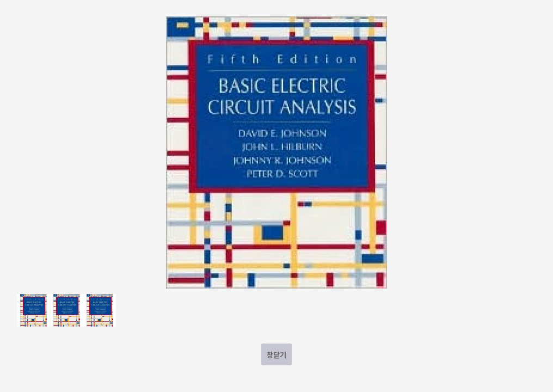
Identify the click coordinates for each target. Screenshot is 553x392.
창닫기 (276, 355)
